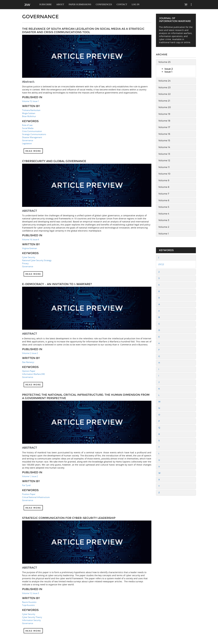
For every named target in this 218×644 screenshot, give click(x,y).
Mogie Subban (29, 113)
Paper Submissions (80, 5)
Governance (28, 140)
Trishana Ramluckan (31, 110)
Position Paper (29, 494)
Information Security (31, 620)
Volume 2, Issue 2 (30, 353)
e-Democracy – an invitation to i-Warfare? (57, 284)
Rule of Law (27, 125)
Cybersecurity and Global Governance (54, 161)
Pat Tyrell (26, 485)
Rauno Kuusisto (29, 602)
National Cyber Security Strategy (37, 260)
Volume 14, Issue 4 (30, 239)
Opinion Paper (29, 371)
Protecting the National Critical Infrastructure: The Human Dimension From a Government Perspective (86, 396)
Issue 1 (168, 72)
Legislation (27, 143)
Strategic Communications (34, 134)
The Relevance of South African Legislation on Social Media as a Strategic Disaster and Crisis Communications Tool (83, 30)
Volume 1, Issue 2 (30, 476)
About (61, 5)
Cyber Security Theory (32, 617)
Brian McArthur (29, 116)
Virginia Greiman (30, 248)
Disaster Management (32, 137)
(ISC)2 (161, 264)
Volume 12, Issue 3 (30, 593)
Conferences (105, 5)
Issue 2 (169, 69)
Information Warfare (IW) (33, 374)
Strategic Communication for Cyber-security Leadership (69, 518)
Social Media (28, 128)
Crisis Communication (32, 131)
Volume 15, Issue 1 (30, 101)
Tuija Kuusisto (28, 605)
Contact (123, 5)
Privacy (25, 263)
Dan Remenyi (28, 362)
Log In (137, 5)
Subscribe (46, 5)
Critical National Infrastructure (36, 497)
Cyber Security (29, 257)
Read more (33, 151)
